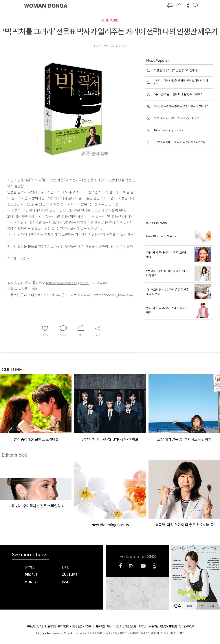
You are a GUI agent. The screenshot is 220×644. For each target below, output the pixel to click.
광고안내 (41, 626)
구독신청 (31, 626)
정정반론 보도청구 (82, 626)
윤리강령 (52, 626)
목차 (189, 606)
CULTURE (110, 20)
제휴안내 (143, 626)
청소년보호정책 (187, 626)
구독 (200, 606)
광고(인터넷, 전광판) (127, 626)
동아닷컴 (100, 626)
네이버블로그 (154, 566)
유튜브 (143, 566)
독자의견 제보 (65, 626)
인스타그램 (131, 566)
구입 (212, 606)
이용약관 (154, 626)
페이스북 (120, 566)
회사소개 (111, 626)
